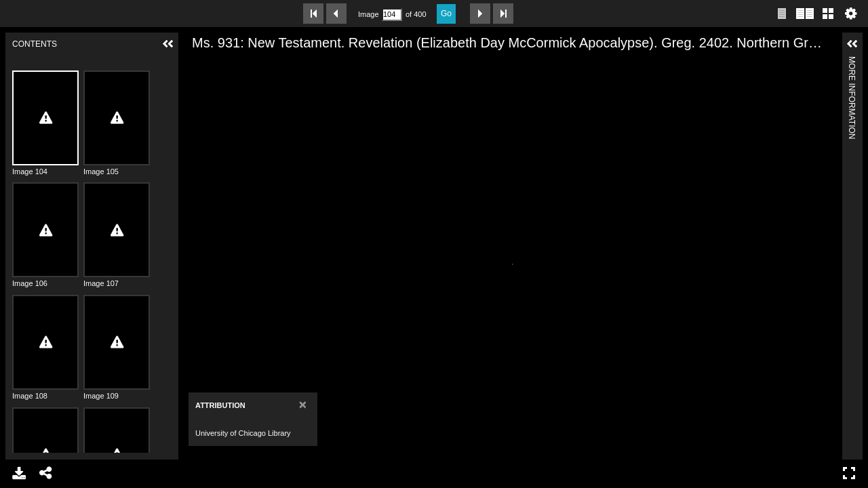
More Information (852, 62)
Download (19, 473)
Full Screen (849, 473)
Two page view (805, 14)
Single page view (782, 14)
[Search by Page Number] (392, 15)
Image (368, 14)
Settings (851, 14)
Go (446, 14)
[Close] (259, 404)
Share (46, 473)
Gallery (828, 14)
